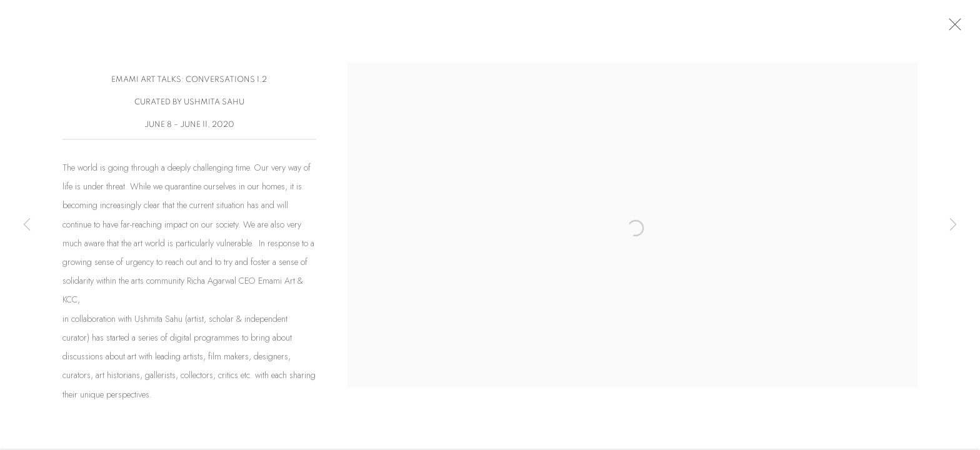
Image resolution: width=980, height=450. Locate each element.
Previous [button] (27, 225)
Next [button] (953, 225)
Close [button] (955, 28)
